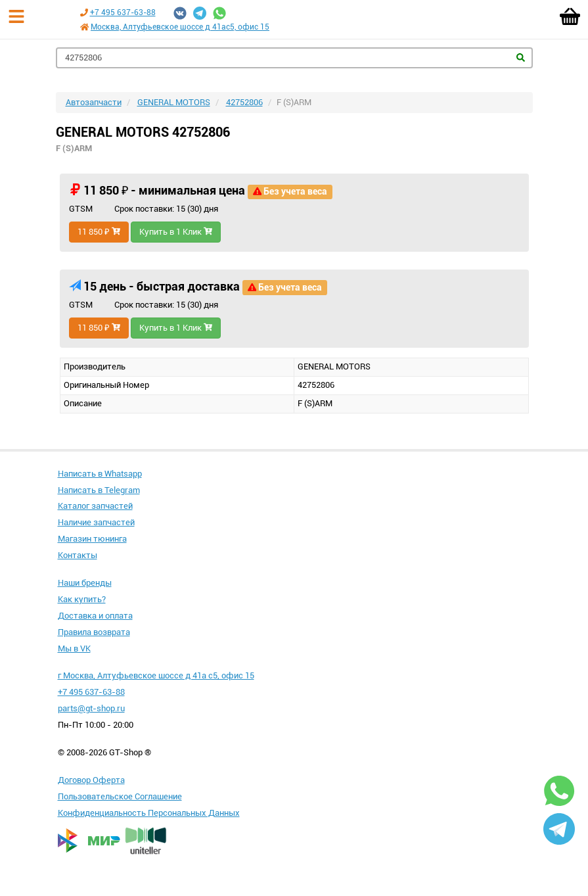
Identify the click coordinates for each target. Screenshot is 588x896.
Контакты (78, 555)
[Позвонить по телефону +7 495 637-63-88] (84, 12)
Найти (521, 58)
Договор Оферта (91, 780)
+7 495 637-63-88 (123, 12)
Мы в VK (74, 648)
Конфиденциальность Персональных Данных (149, 813)
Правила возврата (94, 632)
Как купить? (82, 599)
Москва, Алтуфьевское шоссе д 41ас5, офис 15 (180, 27)
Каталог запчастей (95, 506)
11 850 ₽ (99, 232)
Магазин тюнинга (92, 539)
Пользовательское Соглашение (120, 796)
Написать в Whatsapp (100, 474)
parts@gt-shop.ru (91, 708)
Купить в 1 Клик (176, 232)
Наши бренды (85, 583)
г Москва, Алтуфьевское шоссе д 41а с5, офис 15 (156, 675)
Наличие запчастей (96, 522)
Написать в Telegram (99, 490)
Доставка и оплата (95, 616)
